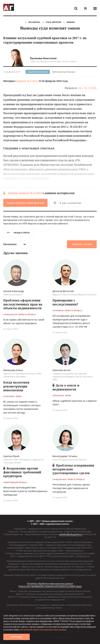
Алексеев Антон (61, 370)
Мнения (71, 22)
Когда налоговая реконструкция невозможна (16, 387)
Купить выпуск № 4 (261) (25, 193)
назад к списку (18, 233)
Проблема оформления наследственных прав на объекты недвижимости (23, 305)
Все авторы (34, 22)
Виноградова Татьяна (65, 456)
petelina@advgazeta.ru (71, 534)
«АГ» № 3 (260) (87, 88)
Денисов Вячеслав (63, 291)
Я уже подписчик (68, 203)
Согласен (17, 637)
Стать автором (53, 22)
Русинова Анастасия (43, 58)
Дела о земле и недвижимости (66, 388)
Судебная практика (38, 72)
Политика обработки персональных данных (50, 584)
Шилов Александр (14, 291)
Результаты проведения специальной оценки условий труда (50, 586)
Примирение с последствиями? (65, 303)
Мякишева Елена (13, 370)
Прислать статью (82, 245)
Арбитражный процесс (64, 72)
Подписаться (25, 203)
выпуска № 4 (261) (27, 81)
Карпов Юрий (11, 456)
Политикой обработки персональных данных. (44, 630)
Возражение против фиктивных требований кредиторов (22, 473)
